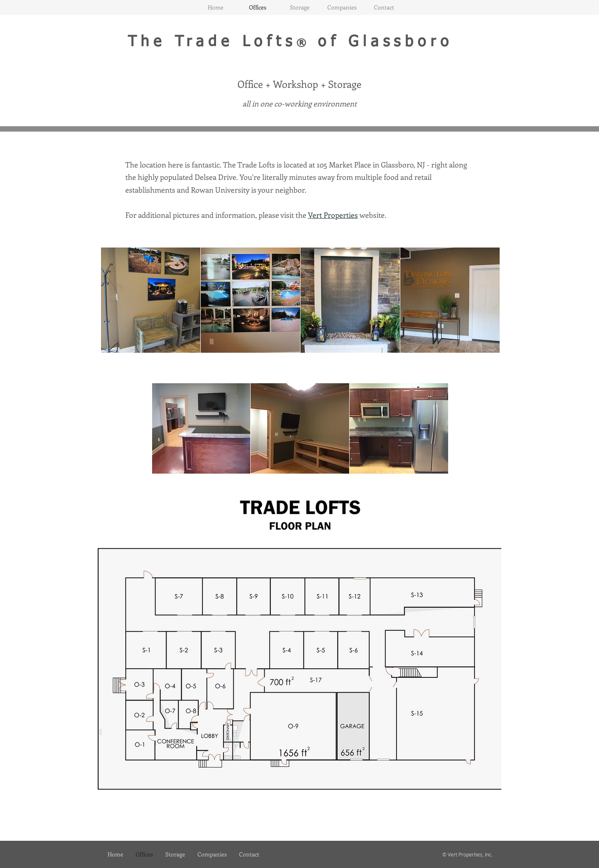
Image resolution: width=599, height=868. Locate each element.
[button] (151, 300)
